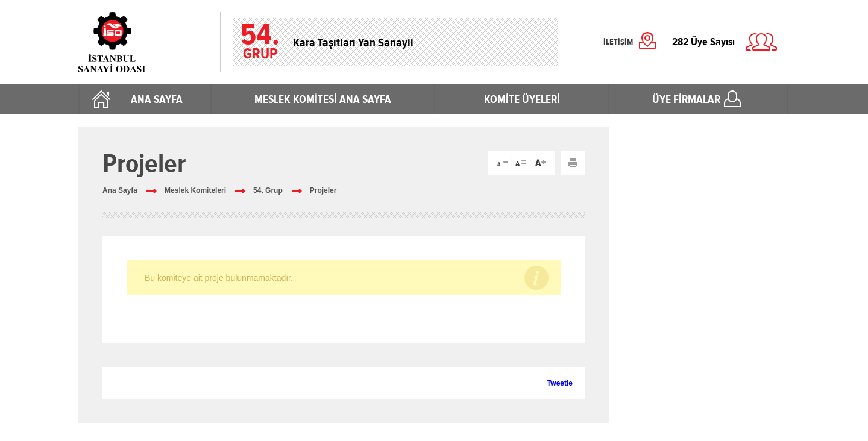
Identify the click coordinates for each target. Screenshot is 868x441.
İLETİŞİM (618, 42)
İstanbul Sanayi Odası (143, 42)
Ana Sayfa (120, 190)
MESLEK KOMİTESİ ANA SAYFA (323, 99)
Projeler (323, 190)
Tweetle (560, 383)
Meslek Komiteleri (195, 190)
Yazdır (573, 163)
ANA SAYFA (157, 99)
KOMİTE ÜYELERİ (522, 99)
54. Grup (268, 190)
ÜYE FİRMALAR (686, 99)
